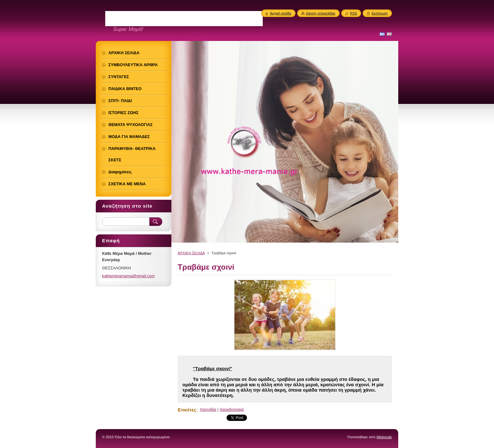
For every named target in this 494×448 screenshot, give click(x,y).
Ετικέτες (187, 410)
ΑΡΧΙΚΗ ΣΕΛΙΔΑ (191, 253)
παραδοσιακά (232, 409)
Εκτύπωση (380, 13)
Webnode (384, 437)
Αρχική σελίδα (281, 13)
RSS (353, 13)
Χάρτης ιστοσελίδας (321, 13)
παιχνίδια (208, 409)
